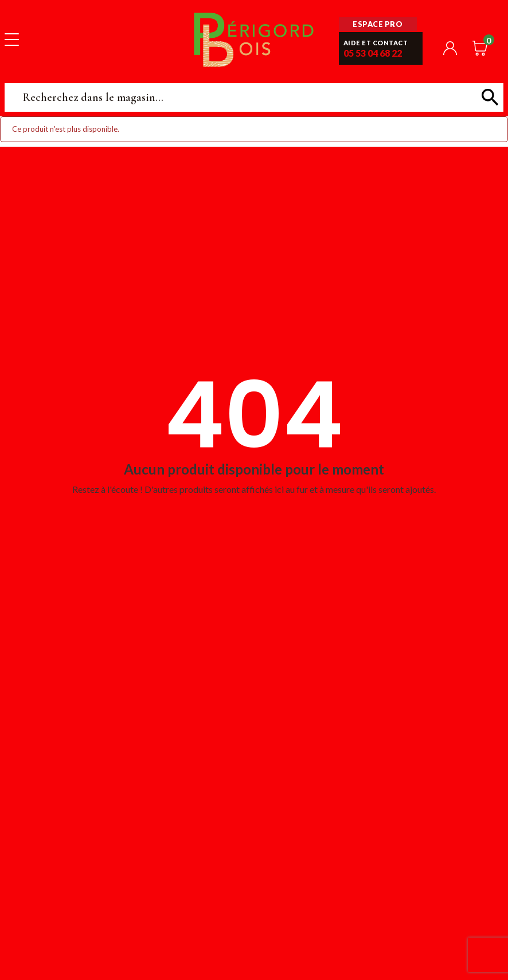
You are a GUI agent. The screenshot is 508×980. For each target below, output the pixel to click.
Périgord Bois (254, 39)
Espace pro (378, 24)
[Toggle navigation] (12, 39)
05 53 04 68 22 (373, 53)
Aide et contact (376, 43)
